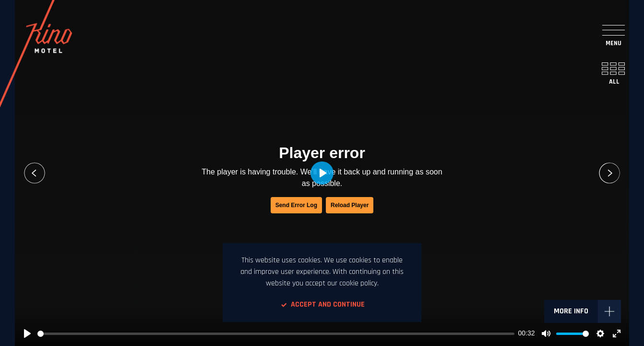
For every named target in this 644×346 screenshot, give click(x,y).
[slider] (276, 334)
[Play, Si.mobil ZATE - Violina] (27, 334)
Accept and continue (322, 304)
